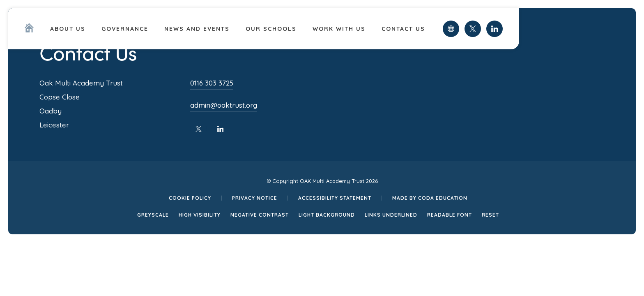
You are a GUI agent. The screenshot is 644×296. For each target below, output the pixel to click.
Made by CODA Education (430, 198)
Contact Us (403, 29)
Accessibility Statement (335, 198)
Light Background (327, 215)
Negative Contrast (260, 215)
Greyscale (153, 215)
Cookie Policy (190, 198)
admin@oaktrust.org (224, 105)
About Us (68, 29)
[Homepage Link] (29, 30)
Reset (490, 215)
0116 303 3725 (212, 83)
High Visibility (200, 215)
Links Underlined (391, 215)
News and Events (197, 29)
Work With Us (339, 29)
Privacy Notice (255, 198)
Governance (125, 29)
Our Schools (271, 29)
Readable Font (450, 215)
